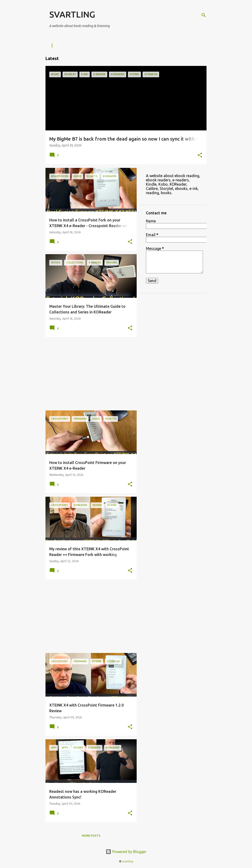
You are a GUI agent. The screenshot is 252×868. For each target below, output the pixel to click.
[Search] (204, 15)
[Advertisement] (89, 374)
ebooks (148, 45)
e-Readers (58, 45)
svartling (128, 861)
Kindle (108, 45)
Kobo (128, 45)
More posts (91, 836)
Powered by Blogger (126, 852)
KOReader (84, 45)
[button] (200, 156)
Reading (171, 45)
